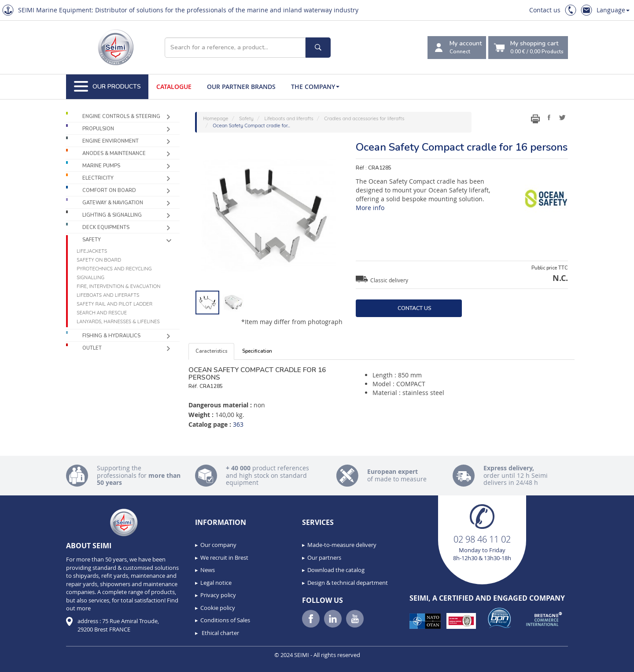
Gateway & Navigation (113, 203)
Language (613, 10)
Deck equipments (106, 227)
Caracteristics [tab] (211, 351)
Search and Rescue (102, 313)
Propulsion (98, 129)
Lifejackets (92, 251)
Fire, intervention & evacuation (118, 286)
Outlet (92, 348)
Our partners (324, 558)
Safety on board (99, 260)
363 (238, 424)
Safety (92, 240)
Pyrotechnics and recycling (114, 269)
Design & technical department (348, 583)
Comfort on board (109, 190)
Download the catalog (336, 570)
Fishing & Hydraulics (111, 336)
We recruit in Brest (224, 558)
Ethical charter (220, 633)
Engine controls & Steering (121, 116)
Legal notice (216, 583)
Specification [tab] (257, 351)
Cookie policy (218, 608)
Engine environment (111, 141)
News (208, 570)
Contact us (545, 10)
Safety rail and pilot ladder (114, 304)
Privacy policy (218, 595)
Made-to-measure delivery (342, 545)
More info (370, 208)
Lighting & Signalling (112, 215)
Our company (218, 545)
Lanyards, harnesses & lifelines (118, 321)
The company (315, 87)
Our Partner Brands (241, 87)
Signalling (90, 277)
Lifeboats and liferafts (108, 295)
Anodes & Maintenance (114, 153)
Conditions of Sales (225, 620)
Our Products (107, 87)
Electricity (98, 178)
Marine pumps (101, 166)
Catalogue (174, 87)
